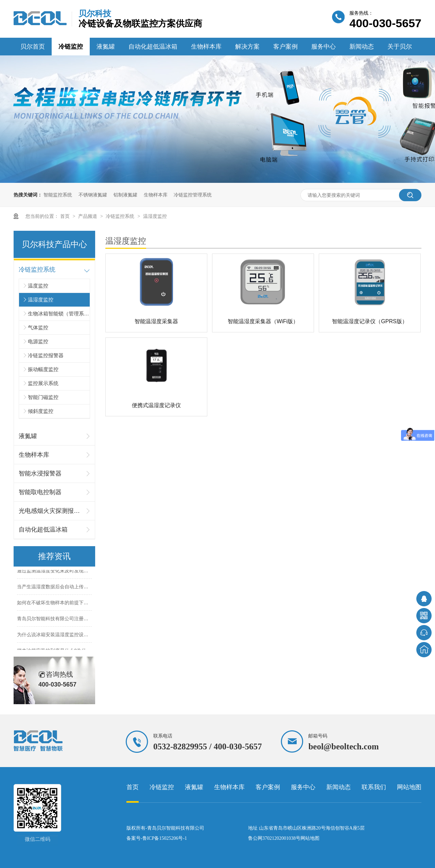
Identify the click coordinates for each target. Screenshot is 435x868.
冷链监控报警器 (46, 355)
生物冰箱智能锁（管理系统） (59, 314)
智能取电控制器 (40, 492)
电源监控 (38, 341)
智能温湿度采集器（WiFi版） (263, 321)
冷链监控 (71, 47)
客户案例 (285, 47)
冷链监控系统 (121, 216)
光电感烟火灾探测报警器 (51, 511)
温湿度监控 (155, 216)
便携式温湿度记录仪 (156, 405)
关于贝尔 (400, 47)
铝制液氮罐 (125, 195)
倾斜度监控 (41, 411)
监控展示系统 (43, 383)
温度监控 (38, 286)
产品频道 (88, 216)
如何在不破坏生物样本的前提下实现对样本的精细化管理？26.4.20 (87, 604)
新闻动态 (362, 47)
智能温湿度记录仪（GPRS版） (370, 321)
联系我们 (374, 787)
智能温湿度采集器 (156, 321)
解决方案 (247, 47)
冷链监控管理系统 (193, 195)
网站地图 (409, 787)
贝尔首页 (33, 47)
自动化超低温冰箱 (153, 47)
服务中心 (324, 47)
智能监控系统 (58, 195)
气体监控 (38, 327)
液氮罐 (106, 47)
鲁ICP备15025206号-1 (165, 838)
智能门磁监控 (43, 397)
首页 (66, 216)
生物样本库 (206, 47)
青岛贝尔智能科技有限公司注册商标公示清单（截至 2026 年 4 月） (88, 620)
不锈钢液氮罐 (93, 195)
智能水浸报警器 (40, 473)
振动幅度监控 (43, 369)
